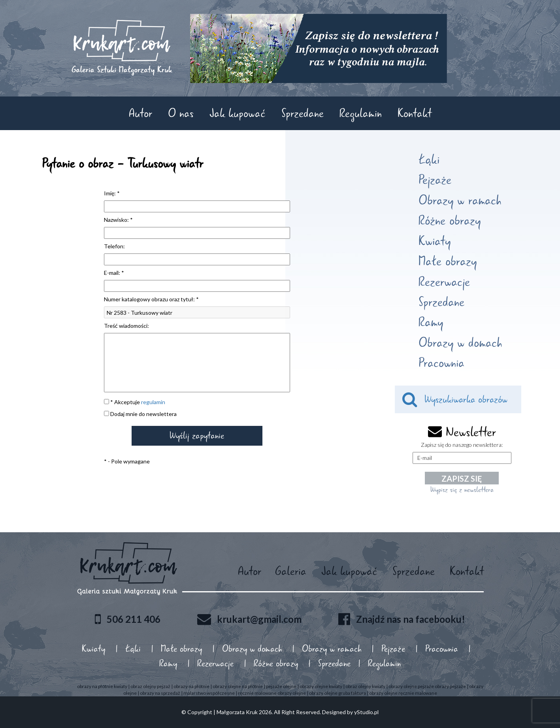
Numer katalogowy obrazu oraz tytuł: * (151, 299)
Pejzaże (435, 180)
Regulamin (361, 113)
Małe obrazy (448, 261)
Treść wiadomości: (126, 326)
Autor (140, 113)
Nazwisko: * (118, 220)
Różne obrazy (450, 221)
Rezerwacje (444, 282)
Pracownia (441, 363)
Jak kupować (238, 113)
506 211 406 (134, 619)
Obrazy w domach (460, 343)
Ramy (431, 322)
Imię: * (112, 193)
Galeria (291, 571)
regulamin (153, 402)
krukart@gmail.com (259, 619)
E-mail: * (114, 273)
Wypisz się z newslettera (462, 490)
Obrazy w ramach (460, 200)
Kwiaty (435, 241)
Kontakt (415, 113)
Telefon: (114, 246)
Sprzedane (303, 113)
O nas (181, 113)
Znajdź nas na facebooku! (411, 619)
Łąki (429, 160)
